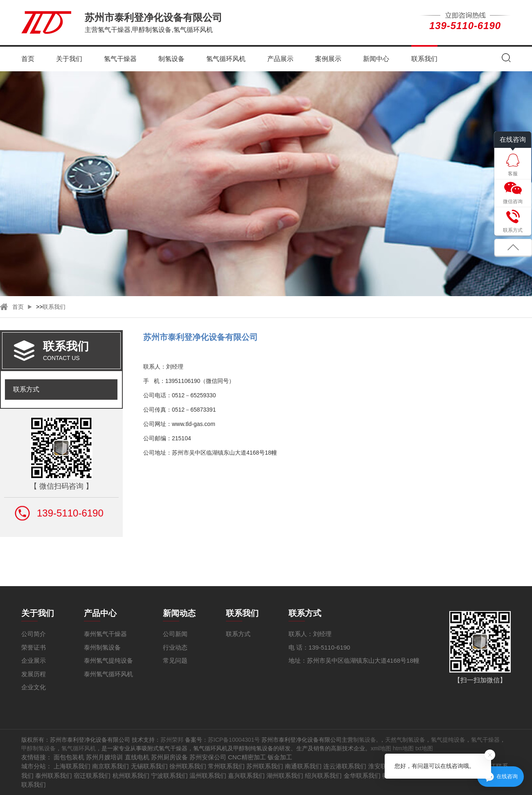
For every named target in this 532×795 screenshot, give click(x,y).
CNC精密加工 (247, 757)
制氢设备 (171, 59)
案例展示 (328, 59)
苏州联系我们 (265, 766)
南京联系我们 (110, 766)
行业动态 (175, 647)
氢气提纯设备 (448, 740)
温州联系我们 (208, 776)
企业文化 (34, 687)
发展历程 (34, 674)
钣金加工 (280, 757)
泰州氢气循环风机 (108, 674)
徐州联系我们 (188, 766)
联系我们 (424, 59)
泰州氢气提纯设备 (108, 660)
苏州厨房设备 (169, 757)
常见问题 (175, 660)
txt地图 (424, 748)
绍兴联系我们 (323, 776)
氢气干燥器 (120, 59)
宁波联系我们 (169, 776)
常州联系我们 (226, 766)
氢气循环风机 (226, 59)
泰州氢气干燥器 (105, 634)
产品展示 (280, 59)
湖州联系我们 (285, 776)
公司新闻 (175, 634)
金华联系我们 (362, 776)
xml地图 (381, 748)
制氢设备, (366, 740)
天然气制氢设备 (405, 740)
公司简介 (34, 634)
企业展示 (34, 660)
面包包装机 (69, 757)
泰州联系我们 (54, 776)
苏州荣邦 (172, 740)
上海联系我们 (72, 766)
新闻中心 (376, 59)
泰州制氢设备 (102, 647)
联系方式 (26, 389)
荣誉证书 (34, 647)
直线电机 (137, 757)
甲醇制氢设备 (38, 748)
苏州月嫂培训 (104, 757)
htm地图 (403, 748)
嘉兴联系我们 (246, 776)
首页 (28, 59)
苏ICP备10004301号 (234, 740)
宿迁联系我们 (92, 776)
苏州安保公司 (208, 757)
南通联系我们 (303, 766)
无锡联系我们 (149, 766)
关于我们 (69, 59)
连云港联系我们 (345, 766)
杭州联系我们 (131, 776)
